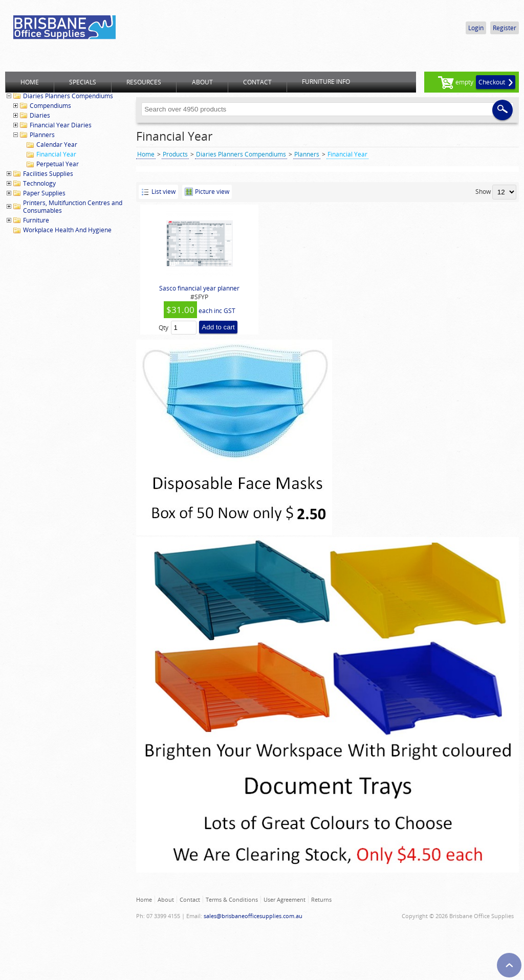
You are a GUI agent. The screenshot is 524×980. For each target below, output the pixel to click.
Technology (39, 183)
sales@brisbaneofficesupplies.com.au (253, 916)
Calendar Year (57, 144)
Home (146, 154)
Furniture (36, 220)
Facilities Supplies (48, 174)
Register (505, 28)
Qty (163, 328)
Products (175, 154)
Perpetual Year (58, 164)
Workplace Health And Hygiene (67, 230)
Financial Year (56, 154)
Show (483, 192)
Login (476, 28)
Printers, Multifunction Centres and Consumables (73, 207)
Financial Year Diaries (61, 125)
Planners (42, 135)
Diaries (40, 115)
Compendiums (50, 106)
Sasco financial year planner (199, 288)
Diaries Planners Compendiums (68, 96)
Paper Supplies (44, 193)
